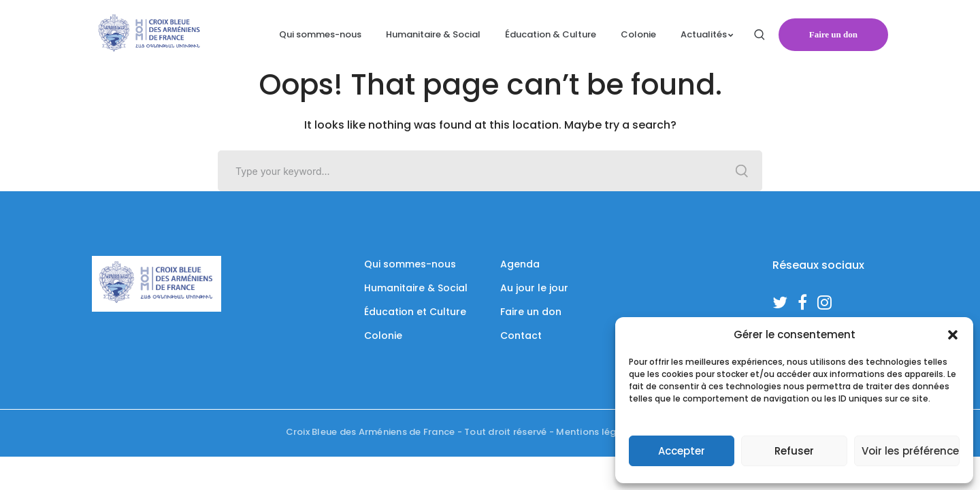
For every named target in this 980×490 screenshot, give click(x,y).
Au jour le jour (534, 288)
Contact (521, 336)
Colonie (383, 336)
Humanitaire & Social (416, 288)
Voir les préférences (911, 451)
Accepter (682, 451)
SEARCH (742, 171)
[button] (953, 335)
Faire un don (833, 34)
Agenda (520, 264)
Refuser (794, 451)
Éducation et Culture (415, 312)
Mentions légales (596, 432)
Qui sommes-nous (410, 264)
